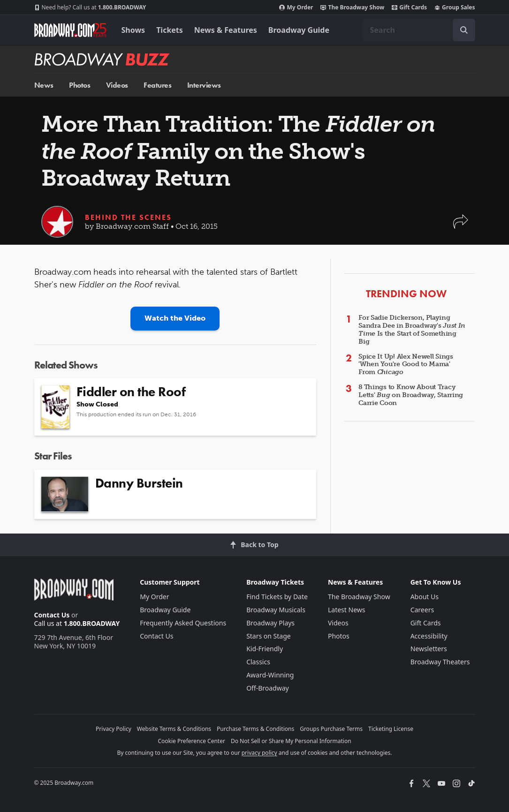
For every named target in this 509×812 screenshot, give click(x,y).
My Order (296, 8)
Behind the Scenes (128, 217)
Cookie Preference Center (191, 741)
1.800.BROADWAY (90, 8)
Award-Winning (270, 675)
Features (157, 85)
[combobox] (419, 30)
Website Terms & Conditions (174, 729)
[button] (461, 226)
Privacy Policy (114, 729)
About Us (425, 597)
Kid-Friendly (265, 649)
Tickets (170, 30)
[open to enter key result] (464, 30)
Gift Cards (409, 8)
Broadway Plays (270, 623)
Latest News (347, 610)
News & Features (226, 30)
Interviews (204, 85)
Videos (117, 85)
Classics (258, 662)
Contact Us (52, 615)
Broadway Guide (299, 30)
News (44, 85)
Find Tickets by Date (277, 597)
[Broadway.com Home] (70, 30)
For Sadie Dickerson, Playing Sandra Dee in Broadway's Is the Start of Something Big (412, 329)
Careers (422, 610)
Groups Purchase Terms (331, 729)
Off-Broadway (268, 688)
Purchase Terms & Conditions (255, 729)
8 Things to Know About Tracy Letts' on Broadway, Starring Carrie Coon (411, 395)
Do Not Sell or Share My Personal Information (291, 741)
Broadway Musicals (276, 610)
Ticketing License (391, 729)
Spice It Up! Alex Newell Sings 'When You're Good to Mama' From (406, 365)
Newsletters (429, 649)
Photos (80, 85)
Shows (133, 30)
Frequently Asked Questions (183, 623)
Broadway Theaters (440, 662)
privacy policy (259, 753)
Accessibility (429, 636)
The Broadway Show (352, 8)
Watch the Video (175, 318)
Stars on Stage (269, 636)
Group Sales (455, 8)
